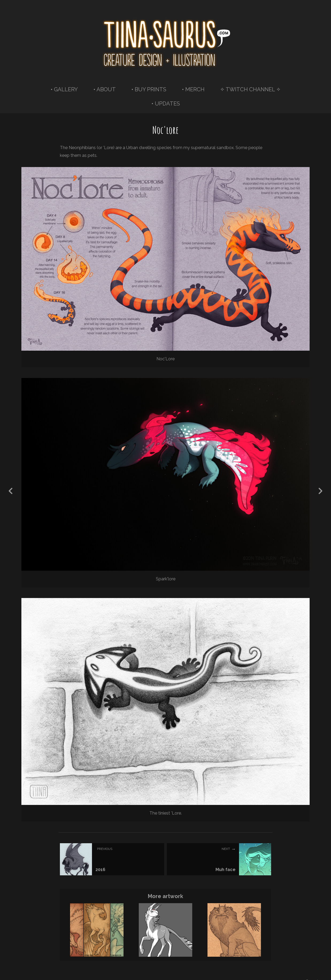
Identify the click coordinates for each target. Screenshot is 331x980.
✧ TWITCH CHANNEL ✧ (250, 89)
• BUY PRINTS (149, 89)
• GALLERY (64, 89)
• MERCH (193, 89)
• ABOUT (105, 89)
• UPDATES (166, 104)
